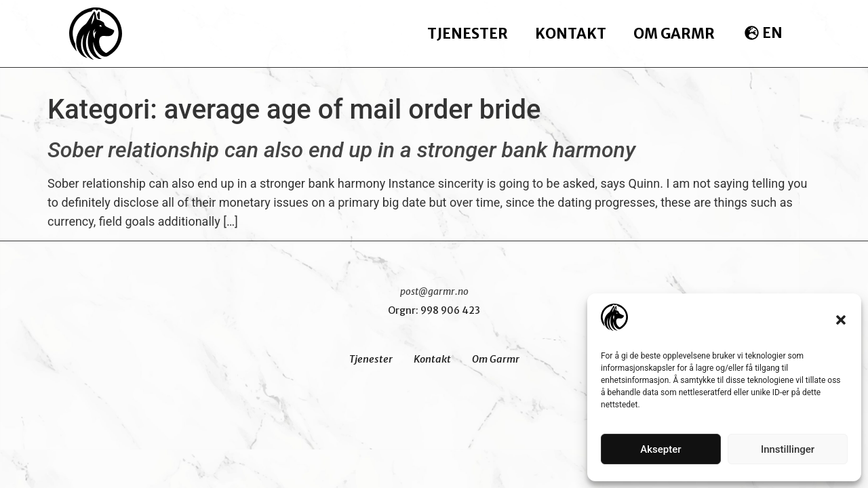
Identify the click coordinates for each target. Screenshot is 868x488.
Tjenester (468, 34)
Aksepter (660, 449)
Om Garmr (674, 34)
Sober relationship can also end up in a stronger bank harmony (341, 150)
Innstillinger (788, 449)
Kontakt (571, 34)
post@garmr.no (434, 291)
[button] (841, 320)
